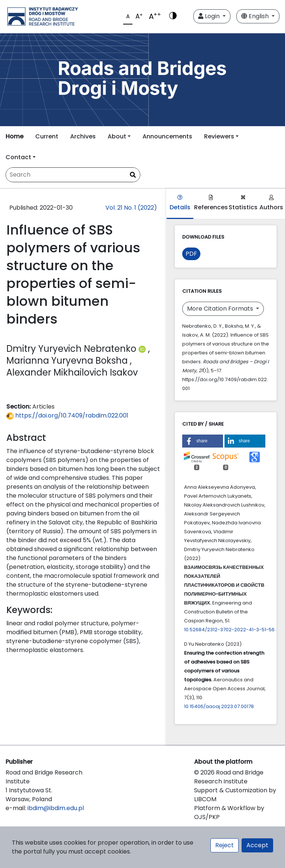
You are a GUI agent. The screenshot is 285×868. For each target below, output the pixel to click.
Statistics (243, 203)
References (211, 203)
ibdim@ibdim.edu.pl (56, 808)
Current (47, 136)
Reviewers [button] (219, 136)
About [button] (117, 136)
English (256, 16)
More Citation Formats (221, 309)
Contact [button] (18, 157)
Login (210, 16)
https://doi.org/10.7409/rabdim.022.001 (67, 415)
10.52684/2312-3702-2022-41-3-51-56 (229, 630)
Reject (225, 845)
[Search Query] (73, 175)
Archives (83, 136)
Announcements (167, 136)
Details (180, 203)
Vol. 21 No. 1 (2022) (131, 208)
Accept (257, 845)
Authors (271, 203)
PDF (191, 254)
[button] (203, 441)
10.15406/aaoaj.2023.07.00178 (219, 706)
